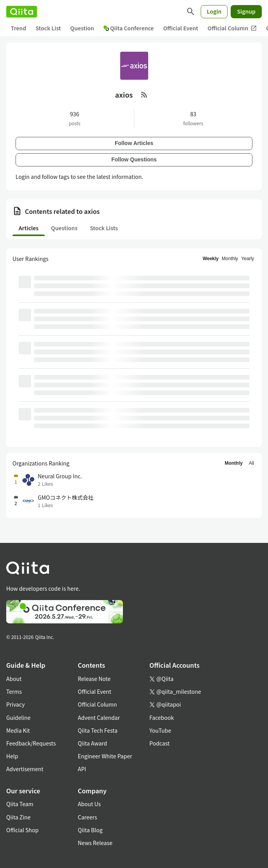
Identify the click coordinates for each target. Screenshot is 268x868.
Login (214, 11)
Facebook (162, 717)
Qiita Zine (18, 817)
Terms (14, 691)
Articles (29, 228)
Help (12, 756)
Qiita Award (92, 743)
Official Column (232, 28)
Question (82, 28)
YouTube (160, 730)
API (82, 769)
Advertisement (25, 769)
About (14, 679)
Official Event (180, 28)
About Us (89, 804)
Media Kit (18, 730)
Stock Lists (104, 228)
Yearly (248, 259)
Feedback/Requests (31, 743)
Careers (87, 817)
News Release (95, 843)
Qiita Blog (90, 830)
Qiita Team (20, 804)
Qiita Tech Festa (98, 730)
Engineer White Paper (105, 756)
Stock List (48, 28)
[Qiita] (22, 12)
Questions (64, 228)
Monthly (230, 259)
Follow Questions (134, 159)
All (251, 463)
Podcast (159, 743)
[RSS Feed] (144, 94)
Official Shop (22, 830)
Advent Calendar (99, 717)
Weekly (211, 259)
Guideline (18, 717)
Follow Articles (134, 143)
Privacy (15, 704)
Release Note (94, 679)
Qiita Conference (129, 28)
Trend (18, 28)
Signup (246, 11)
